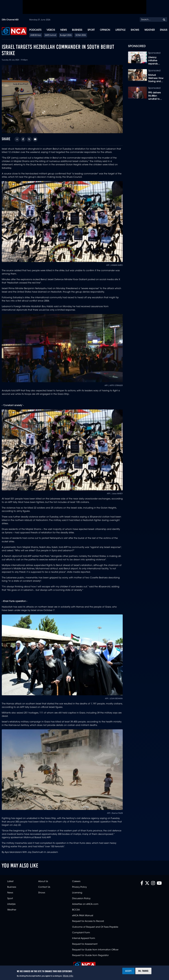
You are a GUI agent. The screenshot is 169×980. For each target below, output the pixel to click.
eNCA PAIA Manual (83, 916)
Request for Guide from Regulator (90, 955)
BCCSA (76, 910)
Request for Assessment (85, 944)
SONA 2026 (81, 35)
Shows (135, 30)
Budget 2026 (66, 35)
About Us (43, 882)
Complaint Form (81, 933)
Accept (128, 971)
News (64, 30)
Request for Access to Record (88, 921)
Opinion (105, 30)
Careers (76, 882)
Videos (51, 30)
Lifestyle (120, 30)
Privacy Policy (79, 887)
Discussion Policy (81, 899)
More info (68, 976)
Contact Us (44, 887)
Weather (150, 30)
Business (77, 30)
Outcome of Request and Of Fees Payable (95, 927)
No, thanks (143, 971)
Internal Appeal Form (84, 938)
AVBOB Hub (36, 35)
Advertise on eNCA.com (85, 904)
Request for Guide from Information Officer (95, 950)
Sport (91, 30)
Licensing (77, 893)
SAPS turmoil (50, 35)
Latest (10, 882)
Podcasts (35, 30)
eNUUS (164, 30)
